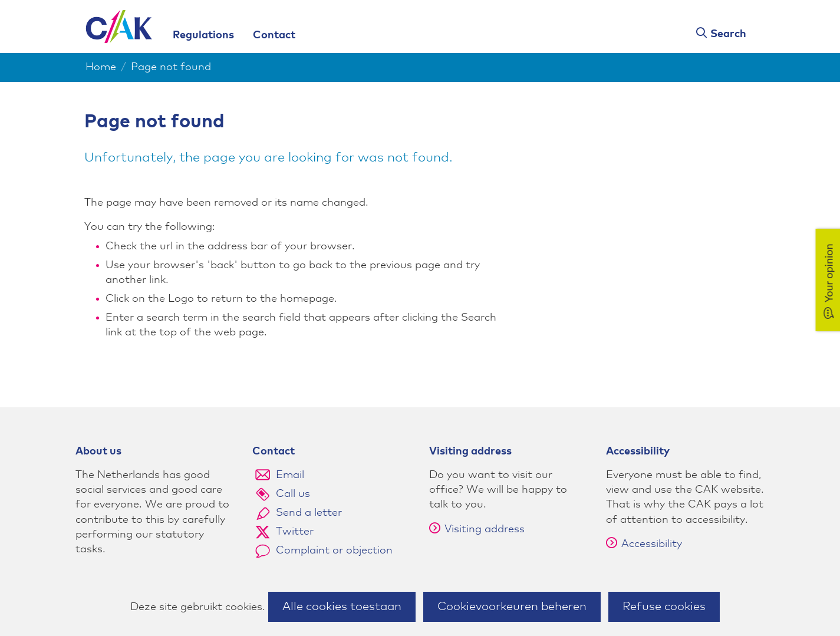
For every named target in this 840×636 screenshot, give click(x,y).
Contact (274, 35)
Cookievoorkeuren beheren (512, 607)
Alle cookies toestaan (342, 607)
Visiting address (477, 529)
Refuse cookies (664, 607)
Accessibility (644, 544)
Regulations (203, 35)
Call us (293, 494)
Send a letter (309, 513)
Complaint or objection (334, 551)
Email (290, 475)
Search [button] (728, 34)
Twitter (295, 532)
